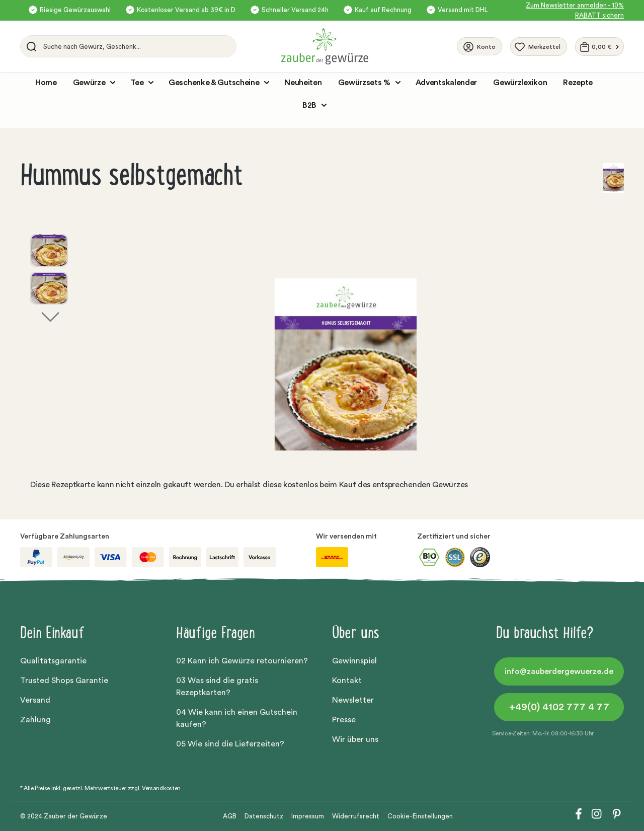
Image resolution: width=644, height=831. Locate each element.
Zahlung (35, 720)
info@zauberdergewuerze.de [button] (559, 671)
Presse (344, 720)
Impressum (308, 816)
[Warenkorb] (599, 47)
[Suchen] (30, 46)
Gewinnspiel (354, 661)
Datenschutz (264, 816)
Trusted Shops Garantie (64, 681)
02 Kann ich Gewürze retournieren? (242, 661)
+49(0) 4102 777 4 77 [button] (559, 707)
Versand (35, 700)
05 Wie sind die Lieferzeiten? (230, 744)
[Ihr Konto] (479, 46)
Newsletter (353, 700)
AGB (230, 816)
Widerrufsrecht (356, 816)
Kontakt (347, 681)
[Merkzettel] (539, 47)
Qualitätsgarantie (53, 661)
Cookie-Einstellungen (420, 816)
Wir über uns (355, 739)
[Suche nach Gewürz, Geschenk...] (137, 46)
